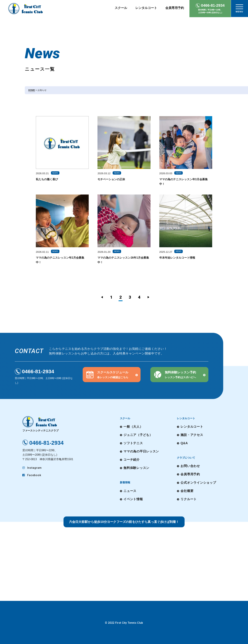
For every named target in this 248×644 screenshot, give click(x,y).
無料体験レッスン (136, 467)
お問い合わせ (190, 466)
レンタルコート (146, 8)
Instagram (32, 468)
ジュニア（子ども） (138, 435)
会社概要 (187, 490)
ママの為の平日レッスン (141, 451)
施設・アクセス (192, 435)
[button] (112, 375)
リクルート (189, 498)
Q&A (184, 443)
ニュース (130, 490)
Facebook (32, 475)
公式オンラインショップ (198, 482)
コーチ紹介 (132, 459)
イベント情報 (133, 498)
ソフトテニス (133, 443)
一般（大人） (133, 426)
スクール (121, 8)
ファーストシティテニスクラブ (40, 424)
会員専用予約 (175, 8)
